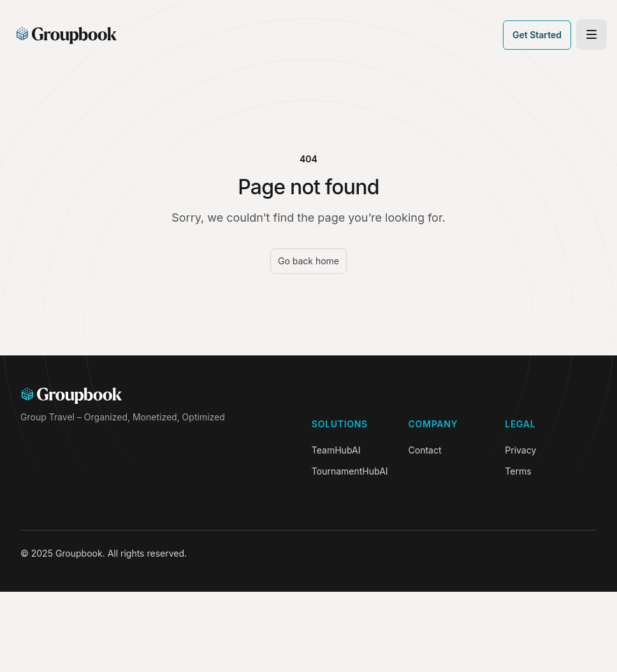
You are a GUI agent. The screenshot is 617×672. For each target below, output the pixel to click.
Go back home (308, 261)
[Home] (66, 35)
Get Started (537, 35)
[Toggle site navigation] (592, 34)
